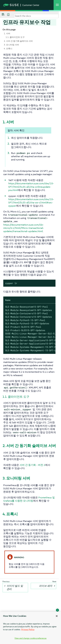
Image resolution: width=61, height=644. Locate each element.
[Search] (36, 16)
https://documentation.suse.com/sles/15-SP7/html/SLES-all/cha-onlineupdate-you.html (31, 187)
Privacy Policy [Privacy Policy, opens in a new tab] (28, 630)
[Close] (57, 616)
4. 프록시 (8, 49)
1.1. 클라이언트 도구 (15, 37)
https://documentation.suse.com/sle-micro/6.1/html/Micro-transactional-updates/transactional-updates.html (24, 228)
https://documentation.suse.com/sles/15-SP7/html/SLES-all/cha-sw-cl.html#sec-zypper (31, 202)
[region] (30, 628)
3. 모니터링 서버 (11, 45)
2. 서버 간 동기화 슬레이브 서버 (18, 41)
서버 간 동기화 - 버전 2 (32, 465)
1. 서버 (7, 33)
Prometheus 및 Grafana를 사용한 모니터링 (29, 499)
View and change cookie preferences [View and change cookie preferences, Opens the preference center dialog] (30, 638)
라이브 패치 (46, 586)
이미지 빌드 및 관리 (15, 587)
